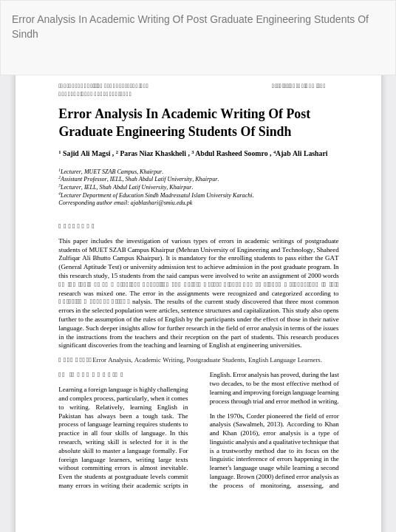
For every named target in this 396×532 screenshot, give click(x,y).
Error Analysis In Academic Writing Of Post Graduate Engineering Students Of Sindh (190, 27)
